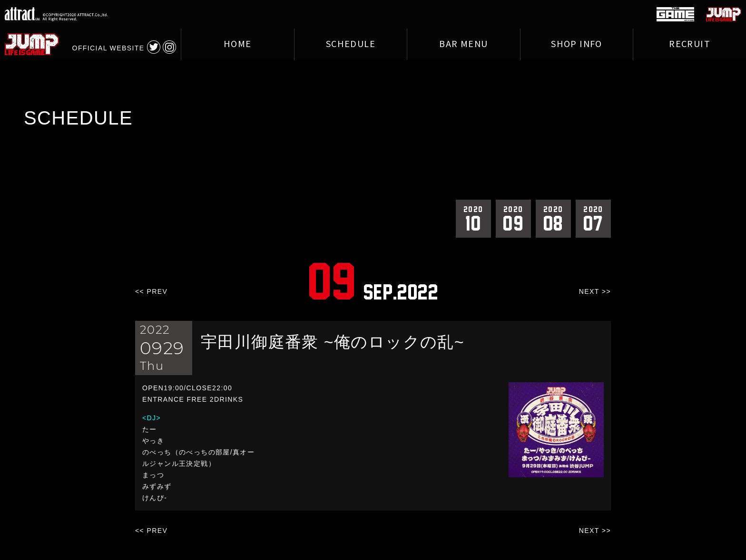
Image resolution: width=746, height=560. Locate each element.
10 (473, 218)
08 (553, 218)
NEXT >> (595, 291)
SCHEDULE (351, 44)
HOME (238, 44)
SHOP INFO (577, 44)
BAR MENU (463, 44)
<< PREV (151, 291)
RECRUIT (690, 44)
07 (593, 218)
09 (513, 218)
